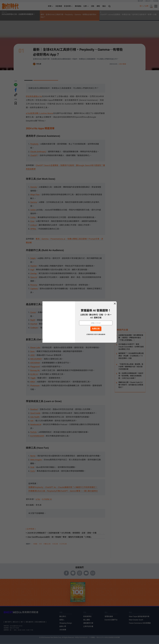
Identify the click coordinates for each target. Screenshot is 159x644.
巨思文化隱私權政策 (99, 334)
